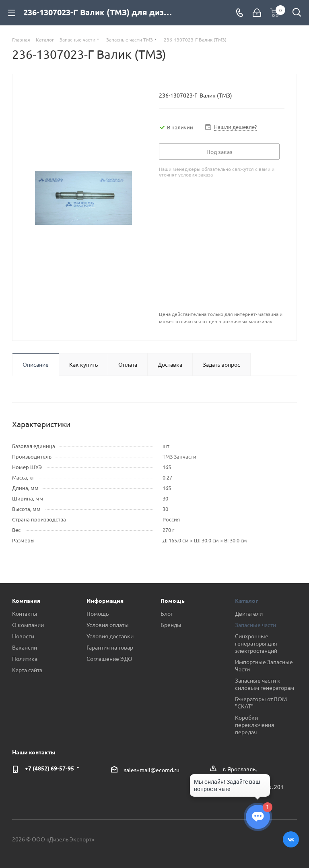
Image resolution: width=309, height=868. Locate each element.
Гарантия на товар (110, 647)
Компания (26, 600)
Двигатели (249, 613)
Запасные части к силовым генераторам (265, 684)
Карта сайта (27, 670)
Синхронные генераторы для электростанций (256, 643)
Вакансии (25, 647)
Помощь (98, 613)
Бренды (171, 625)
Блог (167, 613)
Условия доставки (110, 636)
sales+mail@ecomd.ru (152, 770)
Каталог (246, 600)
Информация (105, 600)
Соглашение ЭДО (109, 658)
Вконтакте (291, 839)
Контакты (25, 613)
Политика (25, 658)
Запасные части (255, 625)
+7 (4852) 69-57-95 (49, 768)
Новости (23, 636)
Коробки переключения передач (255, 725)
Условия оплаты (108, 625)
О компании (28, 625)
